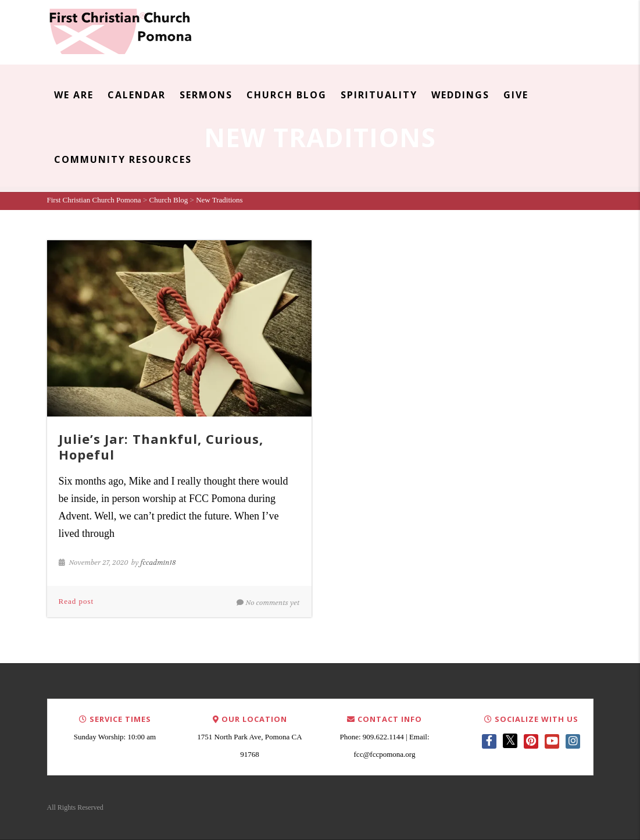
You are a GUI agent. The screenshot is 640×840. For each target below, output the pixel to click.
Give (516, 95)
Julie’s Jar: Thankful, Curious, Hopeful (161, 446)
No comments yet (268, 603)
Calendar (137, 95)
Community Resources (123, 159)
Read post (76, 601)
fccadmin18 (158, 563)
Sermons (206, 95)
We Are (74, 95)
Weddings (460, 95)
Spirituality (379, 95)
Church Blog (287, 95)
